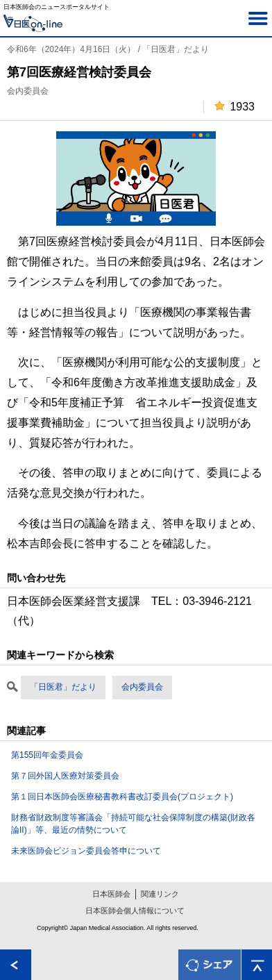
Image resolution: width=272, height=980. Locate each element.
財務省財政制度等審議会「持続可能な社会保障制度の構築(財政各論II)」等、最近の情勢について (133, 824)
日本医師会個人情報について (135, 911)
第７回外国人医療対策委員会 (65, 776)
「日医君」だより (63, 687)
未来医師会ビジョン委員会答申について (86, 851)
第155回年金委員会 (47, 755)
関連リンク (160, 894)
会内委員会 (142, 687)
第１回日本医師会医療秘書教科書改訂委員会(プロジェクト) (122, 797)
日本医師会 (111, 894)
